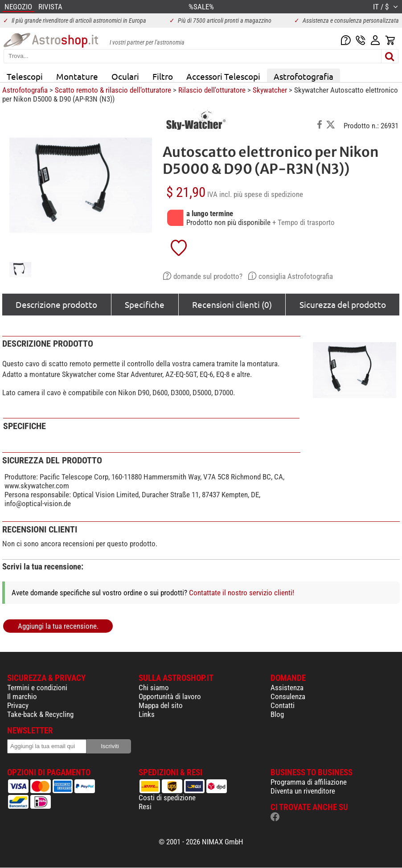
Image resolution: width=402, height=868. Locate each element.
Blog (277, 714)
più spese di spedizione (268, 194)
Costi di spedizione (167, 798)
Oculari (125, 76)
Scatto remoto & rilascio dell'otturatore (113, 90)
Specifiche (145, 304)
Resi (145, 807)
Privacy (18, 705)
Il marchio (22, 696)
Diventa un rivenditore (303, 791)
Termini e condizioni (37, 688)
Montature (77, 76)
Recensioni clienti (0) (232, 304)
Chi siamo (154, 688)
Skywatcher (270, 90)
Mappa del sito (161, 705)
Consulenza (288, 696)
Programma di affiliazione (309, 782)
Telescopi (25, 76)
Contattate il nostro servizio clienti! (242, 593)
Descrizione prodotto (56, 304)
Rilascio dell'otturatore (212, 90)
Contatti (283, 705)
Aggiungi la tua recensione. (58, 626)
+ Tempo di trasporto (304, 222)
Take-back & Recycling (40, 714)
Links (147, 714)
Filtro (163, 76)
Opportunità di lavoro (170, 696)
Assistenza (287, 688)
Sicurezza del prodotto (343, 304)
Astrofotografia (304, 76)
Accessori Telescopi (223, 76)
